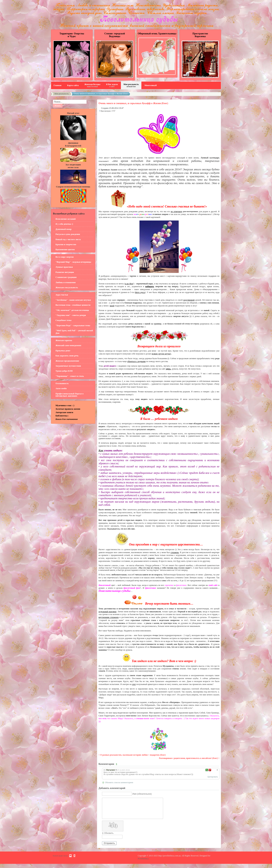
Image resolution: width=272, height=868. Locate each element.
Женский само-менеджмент (68, 345)
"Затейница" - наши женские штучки (73, 300)
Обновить (109, 837)
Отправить (109, 847)
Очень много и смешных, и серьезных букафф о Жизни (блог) (133, 103)
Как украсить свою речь (67, 356)
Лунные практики (64, 267)
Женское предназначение (67, 361)
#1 (105, 770)
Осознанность (62, 383)
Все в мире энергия (65, 257)
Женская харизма (64, 340)
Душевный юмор (63, 229)
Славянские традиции (66, 277)
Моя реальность (62, 94)
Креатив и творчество (66, 244)
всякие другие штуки (161, 354)
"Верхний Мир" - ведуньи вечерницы (73, 262)
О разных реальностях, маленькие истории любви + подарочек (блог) (133, 755)
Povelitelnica (143, 863)
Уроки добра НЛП (64, 371)
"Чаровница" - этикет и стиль (70, 376)
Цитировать (213, 777)
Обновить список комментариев (119, 782)
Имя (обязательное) (142, 794)
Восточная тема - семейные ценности (73, 305)
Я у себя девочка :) (64, 224)
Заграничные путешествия (68, 366)
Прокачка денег (63, 351)
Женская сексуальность (67, 287)
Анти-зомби (61, 388)
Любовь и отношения (66, 282)
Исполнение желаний (66, 219)
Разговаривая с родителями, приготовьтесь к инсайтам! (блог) (188, 758)
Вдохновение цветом (65, 249)
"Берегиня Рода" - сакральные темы (73, 325)
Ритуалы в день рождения (68, 234)
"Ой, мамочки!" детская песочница (72, 310)
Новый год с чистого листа (68, 239)
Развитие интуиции (65, 272)
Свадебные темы (63, 320)
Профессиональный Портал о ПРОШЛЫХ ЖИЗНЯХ (69, 395)
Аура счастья (62, 295)
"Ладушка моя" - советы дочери (71, 315)
